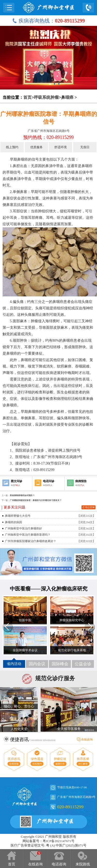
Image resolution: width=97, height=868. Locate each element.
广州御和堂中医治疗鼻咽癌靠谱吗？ (28, 535)
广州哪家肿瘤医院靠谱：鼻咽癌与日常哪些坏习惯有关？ (36, 500)
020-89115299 (70, 807)
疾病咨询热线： (48, 21)
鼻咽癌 (67, 97)
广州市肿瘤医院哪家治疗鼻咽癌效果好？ (31, 541)
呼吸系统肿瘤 (46, 97)
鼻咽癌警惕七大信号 (18, 516)
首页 (27, 97)
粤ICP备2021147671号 (59, 841)
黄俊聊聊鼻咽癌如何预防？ (22, 495)
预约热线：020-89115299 (48, 137)
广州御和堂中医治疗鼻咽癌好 (23, 529)
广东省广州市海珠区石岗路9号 (49, 131)
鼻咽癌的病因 (13, 522)
